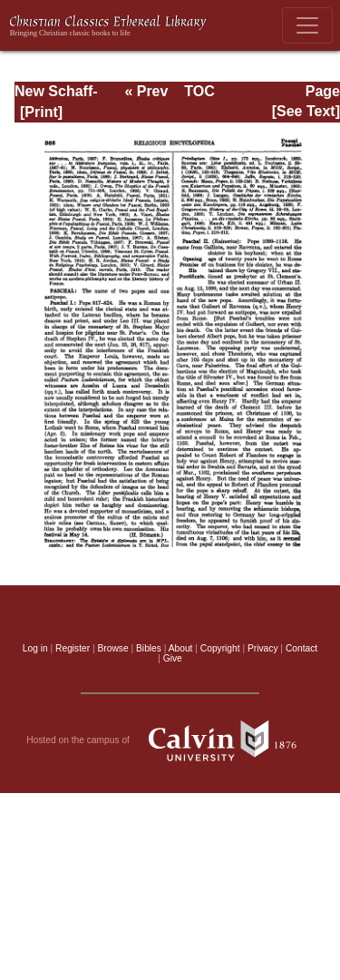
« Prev (146, 91)
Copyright (220, 648)
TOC (199, 91)
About (181, 648)
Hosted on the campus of (170, 740)
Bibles (149, 648)
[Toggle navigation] (307, 25)
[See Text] (306, 111)
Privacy (263, 648)
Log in (35, 648)
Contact (301, 648)
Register (73, 648)
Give (173, 658)
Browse (113, 648)
